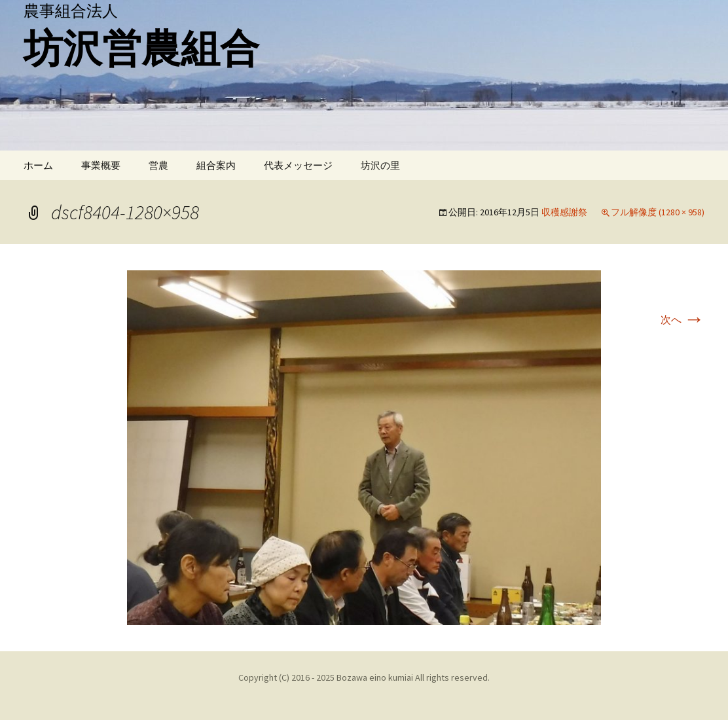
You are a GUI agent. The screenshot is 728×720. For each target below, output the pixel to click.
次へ (682, 319)
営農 (158, 165)
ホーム (38, 165)
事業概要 (101, 165)
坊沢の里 (380, 165)
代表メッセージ (298, 165)
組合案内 (216, 165)
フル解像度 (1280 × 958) (658, 212)
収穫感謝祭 (564, 212)
